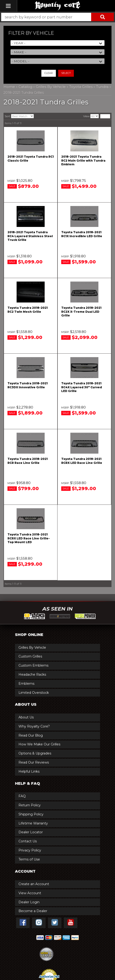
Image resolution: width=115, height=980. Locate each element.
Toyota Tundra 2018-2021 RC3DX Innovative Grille (28, 385)
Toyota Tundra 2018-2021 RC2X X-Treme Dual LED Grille (81, 312)
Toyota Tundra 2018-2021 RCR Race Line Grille (28, 461)
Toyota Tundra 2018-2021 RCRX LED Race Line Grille (82, 461)
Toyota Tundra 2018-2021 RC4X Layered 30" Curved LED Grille (82, 387)
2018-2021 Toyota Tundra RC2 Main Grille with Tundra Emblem (83, 161)
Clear (49, 73)
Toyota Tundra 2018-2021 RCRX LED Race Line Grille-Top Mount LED (29, 538)
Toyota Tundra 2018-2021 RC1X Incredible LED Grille (82, 234)
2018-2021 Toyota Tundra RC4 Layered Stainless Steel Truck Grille (30, 236)
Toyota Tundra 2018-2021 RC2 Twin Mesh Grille (28, 310)
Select (66, 73)
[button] (57, 17)
